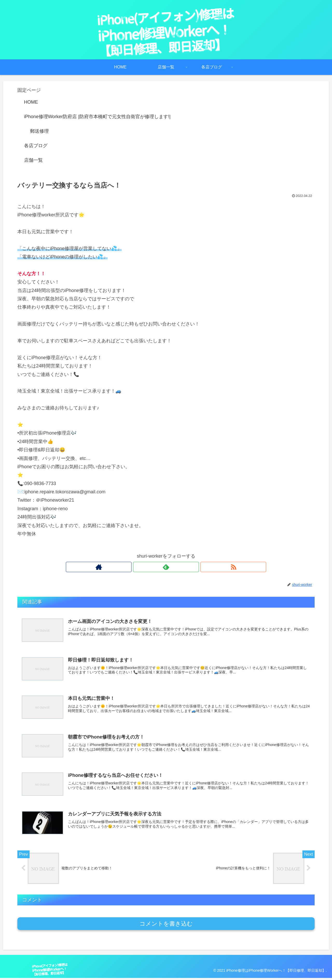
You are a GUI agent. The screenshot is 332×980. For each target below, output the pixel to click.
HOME (31, 102)
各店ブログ (36, 146)
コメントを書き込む (166, 926)
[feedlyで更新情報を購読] (166, 567)
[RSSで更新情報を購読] (178, 567)
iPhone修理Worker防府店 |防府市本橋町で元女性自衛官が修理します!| (97, 117)
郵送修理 (39, 131)
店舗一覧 (33, 160)
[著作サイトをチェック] (154, 567)
